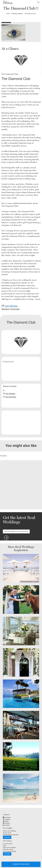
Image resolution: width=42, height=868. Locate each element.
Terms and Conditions (9, 847)
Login (5, 846)
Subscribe (7, 837)
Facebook (7, 817)
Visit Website (11, 306)
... (6, 390)
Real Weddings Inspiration (11, 835)
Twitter (6, 821)
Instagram (7, 819)
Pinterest (6, 823)
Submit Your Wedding (9, 831)
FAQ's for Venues (8, 849)
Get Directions (11, 397)
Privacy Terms (7, 833)
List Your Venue (8, 844)
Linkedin (6, 825)
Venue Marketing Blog (9, 851)
